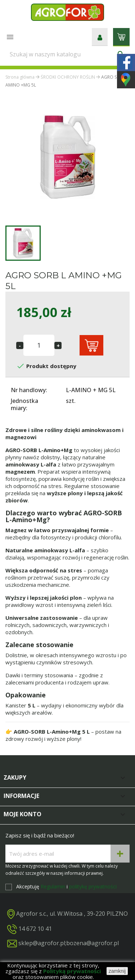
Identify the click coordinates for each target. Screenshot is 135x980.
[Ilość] (39, 345)
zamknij (117, 971)
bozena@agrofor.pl (93, 943)
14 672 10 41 (35, 929)
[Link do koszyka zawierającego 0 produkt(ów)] (121, 36)
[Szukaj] (67, 54)
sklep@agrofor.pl (42, 943)
